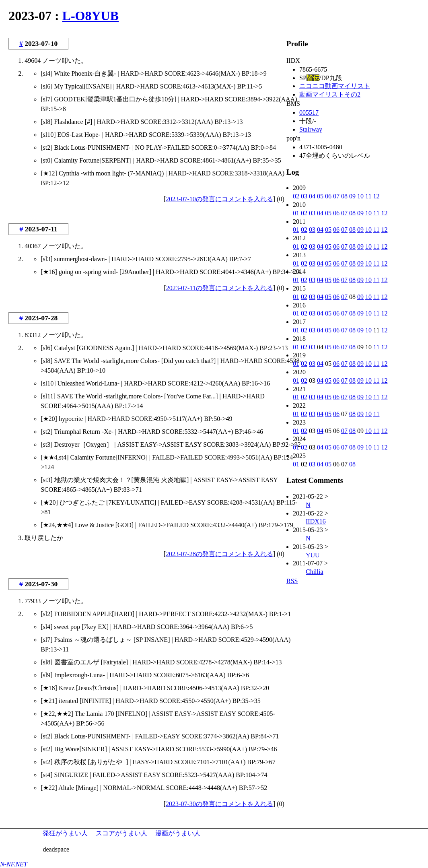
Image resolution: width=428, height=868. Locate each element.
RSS (292, 581)
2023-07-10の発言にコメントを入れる (219, 199)
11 (368, 196)
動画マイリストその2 (330, 94)
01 (296, 213)
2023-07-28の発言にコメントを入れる (219, 554)
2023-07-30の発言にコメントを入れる (219, 804)
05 (320, 196)
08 (344, 196)
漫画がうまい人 (178, 833)
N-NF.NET (14, 864)
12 (376, 196)
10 (360, 196)
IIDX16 (316, 521)
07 (336, 196)
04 (312, 196)
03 (304, 196)
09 (352, 196)
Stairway (311, 129)
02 (296, 196)
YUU (313, 555)
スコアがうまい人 (121, 833)
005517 (309, 112)
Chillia (315, 572)
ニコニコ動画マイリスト (335, 86)
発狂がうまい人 (65, 833)
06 (328, 196)
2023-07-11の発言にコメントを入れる (220, 288)
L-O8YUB (91, 16)
